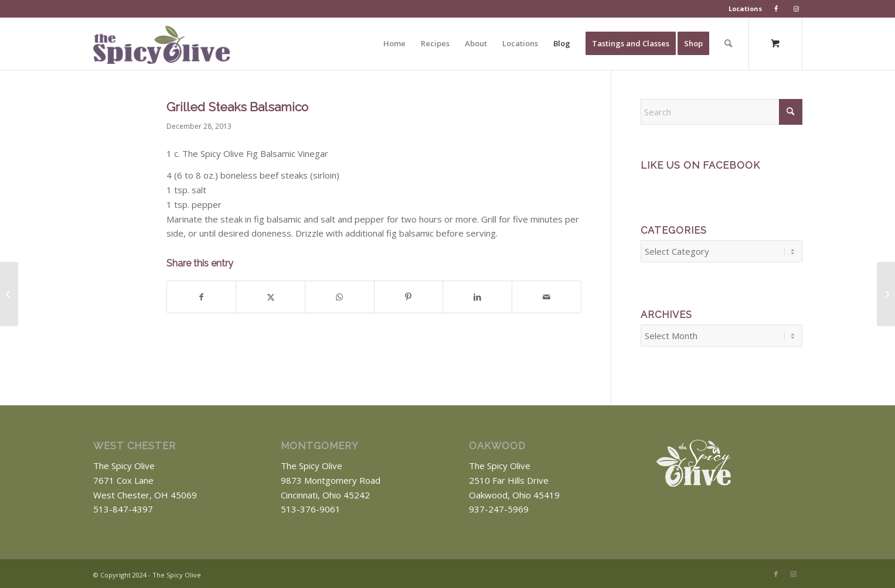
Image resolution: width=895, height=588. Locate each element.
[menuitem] (746, 9)
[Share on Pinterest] (409, 297)
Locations (745, 8)
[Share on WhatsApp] (340, 297)
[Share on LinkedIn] (477, 297)
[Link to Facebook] (776, 570)
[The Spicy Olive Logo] (161, 48)
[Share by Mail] (547, 297)
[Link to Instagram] (794, 570)
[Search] (728, 43)
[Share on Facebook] (202, 297)
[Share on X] (270, 297)
